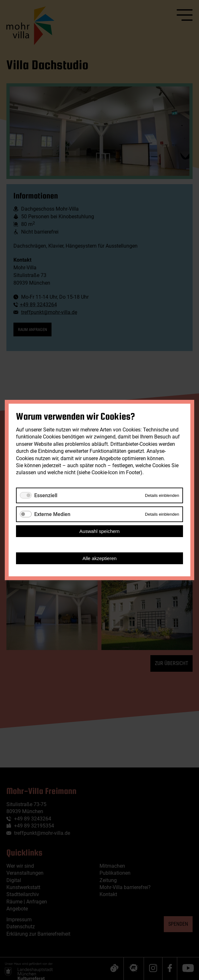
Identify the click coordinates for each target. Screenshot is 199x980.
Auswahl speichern (99, 531)
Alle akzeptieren (100, 558)
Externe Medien (52, 514)
